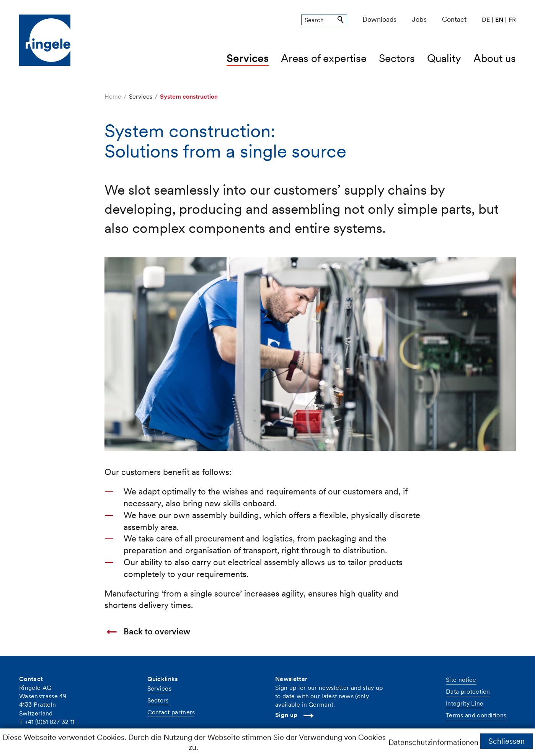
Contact (454, 19)
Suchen (341, 20)
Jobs (419, 19)
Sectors (397, 58)
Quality (444, 58)
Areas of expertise (324, 58)
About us (495, 58)
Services (248, 58)
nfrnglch (42, 731)
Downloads (379, 19)
